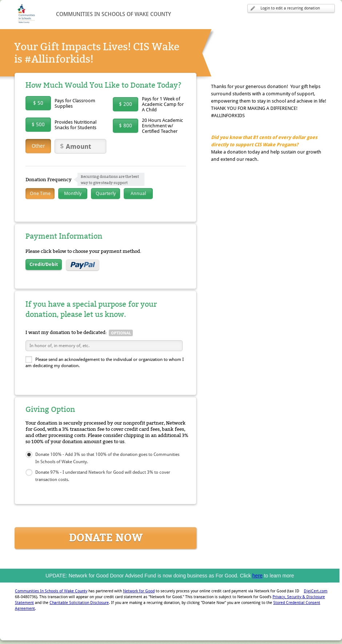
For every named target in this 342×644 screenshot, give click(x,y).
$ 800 (126, 126)
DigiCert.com (316, 591)
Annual (138, 193)
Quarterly (106, 193)
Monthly (73, 193)
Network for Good (139, 591)
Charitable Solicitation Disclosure (79, 603)
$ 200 (126, 104)
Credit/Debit (44, 264)
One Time (40, 193)
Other (38, 146)
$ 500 (38, 124)
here (258, 576)
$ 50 (38, 103)
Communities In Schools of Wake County (51, 591)
